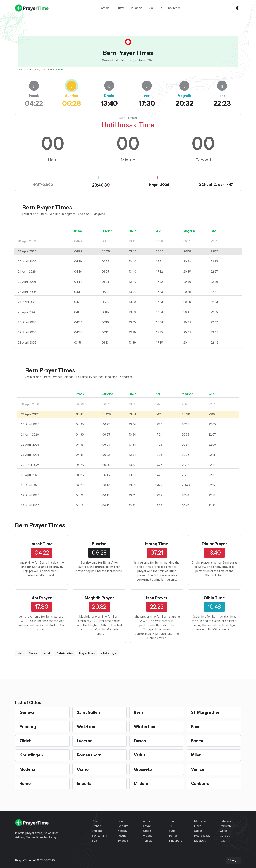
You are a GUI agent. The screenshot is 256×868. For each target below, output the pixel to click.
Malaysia (200, 841)
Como (83, 769)
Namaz (33, 653)
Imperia (85, 783)
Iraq (171, 821)
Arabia (105, 9)
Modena (28, 769)
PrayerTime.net (25, 860)
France (96, 826)
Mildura (142, 783)
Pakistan (225, 826)
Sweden (123, 841)
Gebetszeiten (65, 653)
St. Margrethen (207, 712)
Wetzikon (86, 727)
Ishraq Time (157, 544)
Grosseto (144, 769)
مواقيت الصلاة (109, 653)
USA (150, 9)
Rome (26, 783)
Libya (198, 826)
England (97, 831)
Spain (96, 841)
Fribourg (28, 727)
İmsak (47, 653)
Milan (197, 755)
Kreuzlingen (32, 755)
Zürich (26, 741)
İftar (20, 653)
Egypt (147, 826)
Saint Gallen (89, 712)
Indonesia (226, 821)
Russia (96, 821)
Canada (225, 836)
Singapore (175, 841)
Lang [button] (233, 860)
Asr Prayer (42, 598)
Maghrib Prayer (99, 598)
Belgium (123, 826)
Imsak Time (42, 544)
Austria (122, 836)
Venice (198, 769)
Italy (223, 841)
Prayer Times (87, 653)
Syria (172, 831)
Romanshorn (90, 755)
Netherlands (202, 836)
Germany (136, 9)
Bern (139, 712)
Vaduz (140, 755)
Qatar (224, 831)
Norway (122, 831)
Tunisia (148, 841)
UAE (171, 826)
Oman (147, 831)
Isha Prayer (157, 598)
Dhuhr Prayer (214, 544)
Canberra (201, 783)
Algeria (148, 836)
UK (160, 9)
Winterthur (145, 727)
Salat (21, 70)
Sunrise (99, 544)
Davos (140, 741)
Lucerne (85, 741)
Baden (198, 741)
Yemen (173, 836)
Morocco (200, 821)
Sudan (198, 831)
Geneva (27, 712)
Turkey (119, 9)
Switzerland (48, 70)
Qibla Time (214, 598)
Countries (174, 9)
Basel (197, 727)
